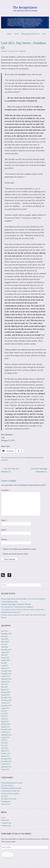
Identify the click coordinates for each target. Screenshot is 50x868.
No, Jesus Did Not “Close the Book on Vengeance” (17, 607)
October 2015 (5, 703)
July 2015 (4, 711)
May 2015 (4, 716)
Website (4, 539)
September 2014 (6, 735)
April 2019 (5, 647)
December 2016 (6, 671)
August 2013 (5, 769)
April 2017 (5, 666)
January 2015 (5, 727)
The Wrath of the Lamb (9, 799)
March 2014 (5, 751)
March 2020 (5, 642)
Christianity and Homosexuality (11, 788)
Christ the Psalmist (7, 785)
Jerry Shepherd (20, 51)
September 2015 (6, 705)
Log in (3, 818)
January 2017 (5, 668)
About (16, 34)
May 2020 (4, 636)
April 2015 (5, 719)
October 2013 (5, 764)
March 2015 (5, 721)
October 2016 (5, 676)
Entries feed (5, 820)
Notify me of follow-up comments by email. (20, 549)
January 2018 (5, 660)
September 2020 (6, 634)
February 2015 (6, 724)
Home (9, 34)
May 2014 (4, 745)
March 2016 (5, 690)
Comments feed (6, 823)
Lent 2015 (20, 458)
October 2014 (5, 732)
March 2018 (5, 658)
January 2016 (5, 695)
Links (44, 34)
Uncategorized (29, 458)
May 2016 (4, 687)
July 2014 (4, 740)
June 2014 (4, 743)
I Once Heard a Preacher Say (10, 791)
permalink (4, 460)
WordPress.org (6, 826)
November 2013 (6, 761)
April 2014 (5, 748)
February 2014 (6, 753)
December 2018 (6, 650)
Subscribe (7, 855)
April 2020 (5, 639)
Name (4, 520)
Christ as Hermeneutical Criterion (12, 783)
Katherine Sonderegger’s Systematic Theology (16, 604)
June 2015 (4, 713)
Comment (5, 490)
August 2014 (5, 737)
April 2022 (5, 631)
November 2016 (6, 674)
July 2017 (4, 663)
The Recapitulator (25, 8)
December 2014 (6, 729)
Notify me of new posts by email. (16, 554)
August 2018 (5, 652)
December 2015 (6, 698)
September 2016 (6, 679)
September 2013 (6, 767)
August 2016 (5, 682)
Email (4, 530)
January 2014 (5, 756)
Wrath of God (5, 804)
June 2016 (4, 684)
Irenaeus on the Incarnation (10, 793)
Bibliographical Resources (30, 34)
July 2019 (4, 644)
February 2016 (6, 692)
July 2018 (4, 655)
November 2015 (6, 700)
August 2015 (5, 708)
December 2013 (6, 759)
